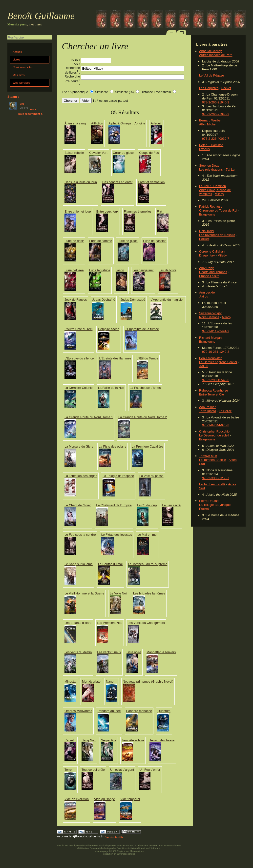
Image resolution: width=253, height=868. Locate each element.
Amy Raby (206, 268)
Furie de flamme (101, 241)
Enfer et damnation (151, 182)
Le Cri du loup (147, 505)
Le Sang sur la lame (79, 564)
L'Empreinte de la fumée (142, 329)
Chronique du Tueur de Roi (218, 210)
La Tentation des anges (81, 476)
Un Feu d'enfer (150, 770)
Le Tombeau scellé (212, 484)
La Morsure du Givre (79, 446)
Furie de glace (128, 241)
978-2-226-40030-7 (216, 139)
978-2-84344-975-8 (216, 425)
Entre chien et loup (78, 211)
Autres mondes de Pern (216, 55)
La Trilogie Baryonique (215, 505)
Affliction (97, 123)
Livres (16, 59)
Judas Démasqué (133, 300)
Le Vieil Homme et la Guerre (84, 593)
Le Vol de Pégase (211, 75)
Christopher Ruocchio (214, 431)
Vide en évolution (77, 799)
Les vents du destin (78, 652)
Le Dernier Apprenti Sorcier (218, 362)
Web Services (21, 83)
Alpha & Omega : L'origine (127, 123)
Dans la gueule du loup (81, 182)
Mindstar (71, 681)
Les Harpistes (209, 88)
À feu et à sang (75, 123)
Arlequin (157, 123)
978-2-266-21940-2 (216, 102)
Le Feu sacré (171, 505)
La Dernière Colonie (79, 388)
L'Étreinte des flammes (115, 358)
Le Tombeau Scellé (213, 460)
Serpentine (109, 740)
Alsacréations (137, 851)
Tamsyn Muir (208, 456)
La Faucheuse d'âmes (145, 388)
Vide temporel (130, 799)
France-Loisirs (209, 276)
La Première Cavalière (147, 446)
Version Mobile (114, 837)
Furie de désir (74, 241)
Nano (110, 681)
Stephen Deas (209, 166)
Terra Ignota (208, 411)
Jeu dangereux (143, 270)
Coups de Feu (149, 153)
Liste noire (134, 652)
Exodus (204, 149)
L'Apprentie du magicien (167, 300)
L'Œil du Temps (147, 358)
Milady (219, 194)
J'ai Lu (230, 169)
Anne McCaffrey (211, 51)
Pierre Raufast (209, 501)
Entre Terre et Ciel (212, 394)
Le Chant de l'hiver (78, 505)
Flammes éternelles (138, 211)
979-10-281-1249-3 (216, 352)
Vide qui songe (105, 799)
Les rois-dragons (211, 169)
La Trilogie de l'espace (118, 476)
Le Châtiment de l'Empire (114, 505)
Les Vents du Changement (146, 623)
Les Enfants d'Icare (78, 623)
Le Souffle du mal (110, 564)
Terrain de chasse (162, 740)
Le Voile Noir (119, 593)
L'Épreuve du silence (79, 358)
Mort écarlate (91, 681)
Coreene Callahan (212, 251)
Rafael (69, 740)
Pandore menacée (139, 711)
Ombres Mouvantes (78, 711)
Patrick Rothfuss (211, 207)
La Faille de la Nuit (111, 388)
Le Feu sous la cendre (80, 535)
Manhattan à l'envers (161, 652)
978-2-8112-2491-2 (216, 331)
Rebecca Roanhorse (214, 390)
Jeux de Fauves (76, 300)
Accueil (17, 52)
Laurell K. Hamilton (212, 186)
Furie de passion (155, 241)
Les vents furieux (109, 652)
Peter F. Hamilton (211, 145)
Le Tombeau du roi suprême (148, 564)
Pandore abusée (109, 711)
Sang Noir (89, 740)
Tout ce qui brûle (93, 770)
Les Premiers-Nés (109, 623)
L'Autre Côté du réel (78, 329)
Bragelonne (207, 214)
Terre (68, 770)
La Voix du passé (151, 476)
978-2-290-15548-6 (216, 380)
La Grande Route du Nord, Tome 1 (89, 417)
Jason (120, 270)
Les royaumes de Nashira (217, 235)
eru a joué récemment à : (25, 114)
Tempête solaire (133, 740)
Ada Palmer (207, 407)
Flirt (159, 211)
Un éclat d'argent (122, 770)
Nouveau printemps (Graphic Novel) (148, 681)
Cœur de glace (123, 153)
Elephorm (122, 851)
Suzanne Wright (210, 313)
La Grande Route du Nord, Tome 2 (143, 417)
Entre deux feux (107, 211)
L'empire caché (108, 329)
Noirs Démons (209, 317)
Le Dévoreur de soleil (214, 435)
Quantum (164, 711)
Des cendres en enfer (117, 182)
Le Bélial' (225, 411)
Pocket (226, 88)
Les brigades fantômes (149, 593)
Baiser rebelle (74, 153)
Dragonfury (207, 255)
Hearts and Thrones (213, 272)
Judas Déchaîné (104, 300)
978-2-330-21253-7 (216, 478)
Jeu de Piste (168, 270)
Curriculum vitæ (23, 67)
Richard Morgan (210, 338)
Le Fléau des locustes (117, 535)
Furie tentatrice (100, 270)
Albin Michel (208, 124)
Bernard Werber (210, 120)
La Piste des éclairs (113, 446)
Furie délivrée (74, 270)
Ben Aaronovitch (211, 358)
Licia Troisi (207, 231)
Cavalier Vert (98, 153)
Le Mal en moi (147, 535)
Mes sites (19, 75)
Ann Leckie (207, 292)
